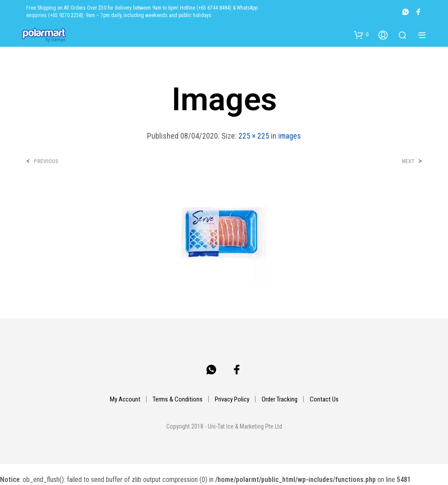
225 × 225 (254, 136)
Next (408, 161)
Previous (46, 161)
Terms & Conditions (178, 399)
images (290, 136)
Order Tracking (280, 399)
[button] (361, 35)
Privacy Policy (232, 399)
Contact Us (324, 399)
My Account (125, 399)
